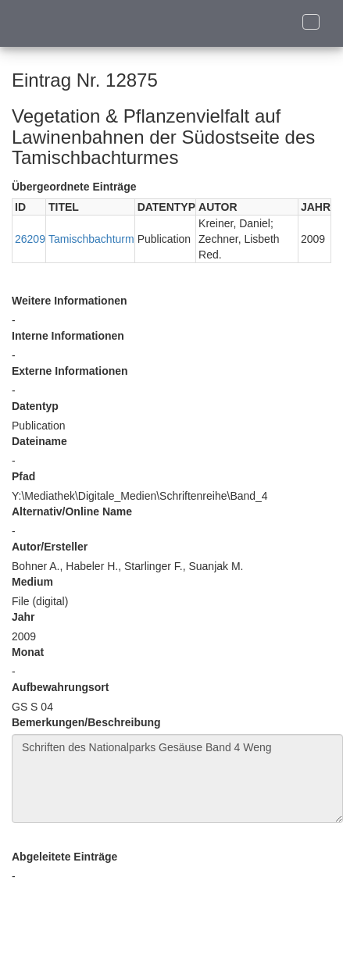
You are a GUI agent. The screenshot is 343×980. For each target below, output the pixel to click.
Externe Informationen (70, 371)
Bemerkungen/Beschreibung (86, 722)
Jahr (23, 617)
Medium (32, 582)
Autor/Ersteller (50, 547)
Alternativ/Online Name (72, 511)
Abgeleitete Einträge (64, 857)
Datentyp (35, 406)
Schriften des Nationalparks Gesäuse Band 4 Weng (177, 779)
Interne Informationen (68, 336)
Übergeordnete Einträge (74, 187)
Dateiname (39, 441)
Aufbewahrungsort (60, 687)
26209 (30, 239)
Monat (28, 652)
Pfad (23, 476)
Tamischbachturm (91, 239)
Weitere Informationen (70, 301)
